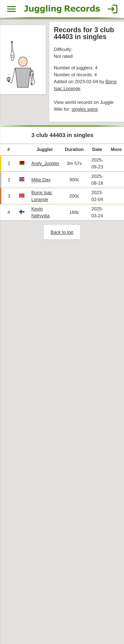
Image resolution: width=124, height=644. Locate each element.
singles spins (85, 110)
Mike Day (41, 181)
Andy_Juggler (46, 164)
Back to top (62, 233)
